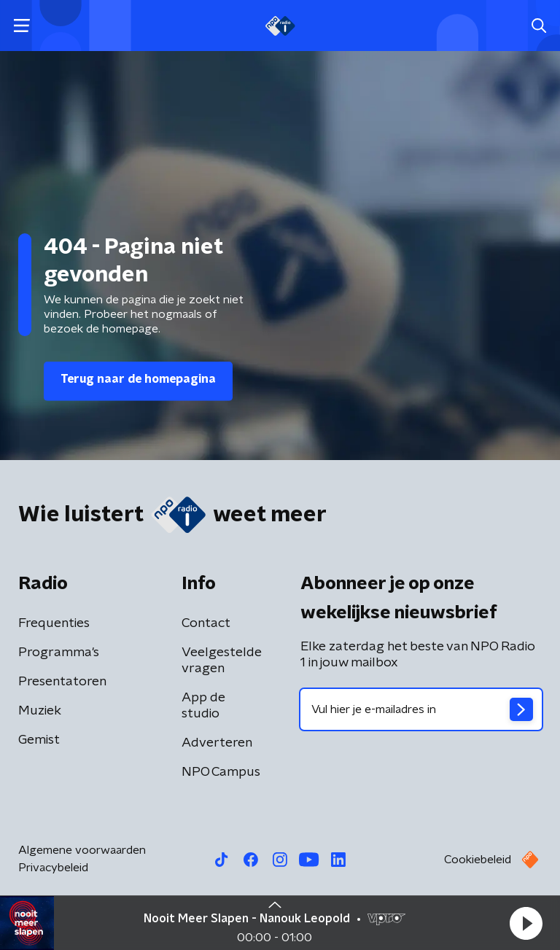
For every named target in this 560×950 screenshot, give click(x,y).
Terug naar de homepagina (138, 379)
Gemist (39, 740)
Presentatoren (62, 682)
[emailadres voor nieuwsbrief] (421, 709)
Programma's (59, 653)
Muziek (40, 711)
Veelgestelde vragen (222, 661)
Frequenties (54, 623)
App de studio (203, 706)
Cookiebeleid (478, 860)
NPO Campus (221, 772)
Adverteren (217, 743)
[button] (526, 923)
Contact (206, 623)
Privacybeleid (53, 868)
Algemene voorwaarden (82, 850)
